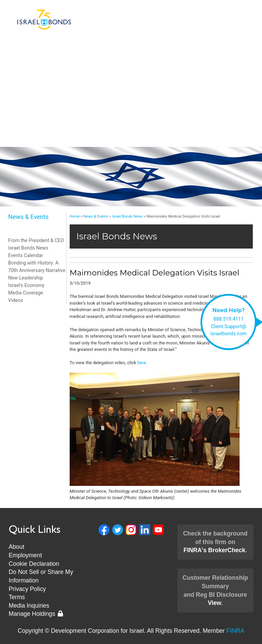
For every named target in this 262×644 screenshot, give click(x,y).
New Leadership (131, 126)
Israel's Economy (26, 285)
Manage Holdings (36, 614)
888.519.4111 (229, 319)
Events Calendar (26, 255)
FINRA (235, 631)
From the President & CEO (36, 240)
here (142, 363)
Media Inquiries (29, 606)
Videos (16, 300)
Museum (131, 140)
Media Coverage (26, 293)
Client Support (131, 99)
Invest (131, 72)
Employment (25, 555)
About (17, 547)
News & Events (131, 113)
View (214, 603)
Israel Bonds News (28, 248)
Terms (17, 597)
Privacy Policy (28, 589)
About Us (131, 86)
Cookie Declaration (34, 564)
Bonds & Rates (131, 58)
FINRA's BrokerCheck (214, 550)
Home (75, 216)
